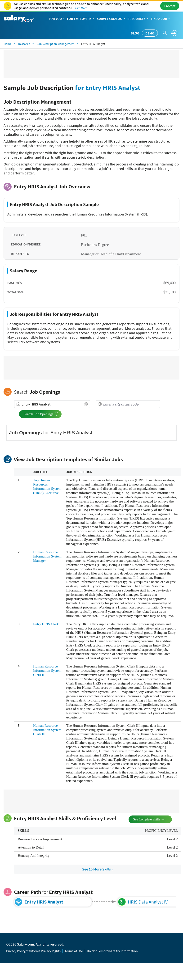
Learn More (80, 8)
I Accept (170, 6)
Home (8, 44)
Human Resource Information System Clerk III (47, 730)
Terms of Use (74, 951)
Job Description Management (56, 44)
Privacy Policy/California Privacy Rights (33, 951)
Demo (150, 33)
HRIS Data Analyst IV (148, 902)
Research (24, 44)
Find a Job (161, 19)
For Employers (81, 19)
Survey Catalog (111, 19)
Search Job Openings (41, 414)
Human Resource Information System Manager (47, 556)
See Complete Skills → (145, 819)
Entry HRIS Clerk (46, 624)
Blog (135, 33)
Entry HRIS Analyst (44, 902)
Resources (138, 19)
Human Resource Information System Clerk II (47, 671)
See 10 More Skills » (98, 869)
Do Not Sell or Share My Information (112, 951)
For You (57, 19)
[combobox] (52, 404)
